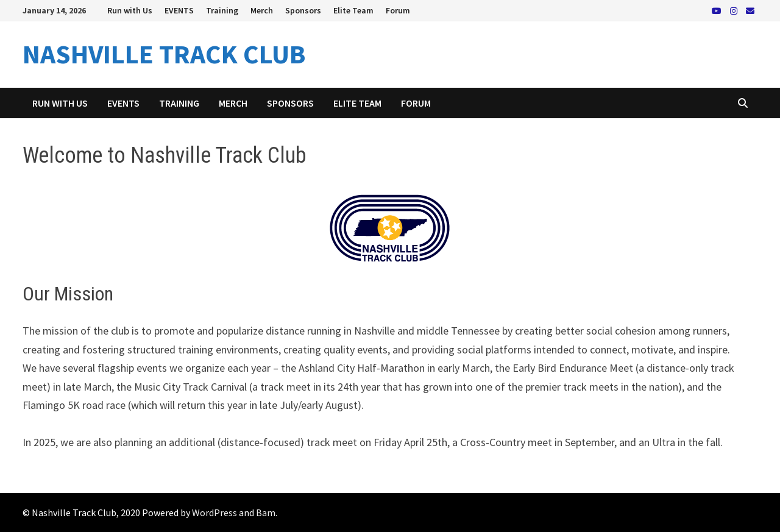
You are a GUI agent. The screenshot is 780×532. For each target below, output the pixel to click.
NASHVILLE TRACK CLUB (164, 54)
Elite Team (353, 10)
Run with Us (130, 10)
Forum (398, 10)
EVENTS (179, 10)
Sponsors (303, 10)
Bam (266, 512)
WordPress (214, 512)
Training (222, 10)
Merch (262, 10)
